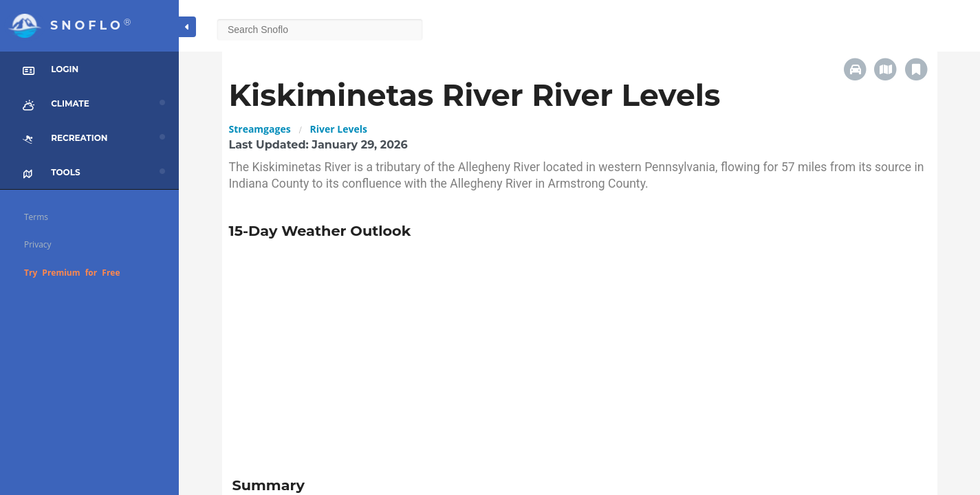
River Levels (339, 129)
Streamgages (260, 129)
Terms (36, 217)
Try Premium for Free (72, 273)
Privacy (38, 244)
